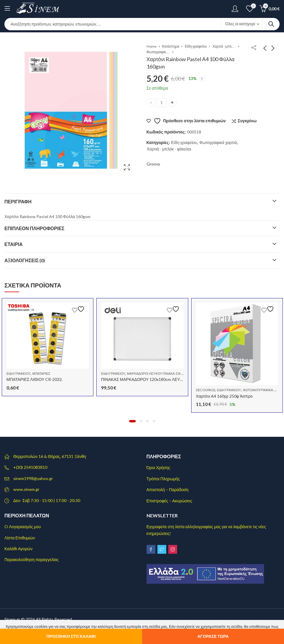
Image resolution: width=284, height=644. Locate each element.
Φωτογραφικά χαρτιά (158, 52)
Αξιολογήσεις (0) (25, 260)
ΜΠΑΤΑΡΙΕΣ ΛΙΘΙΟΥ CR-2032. (35, 379)
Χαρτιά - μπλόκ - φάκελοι (224, 46)
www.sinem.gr (26, 489)
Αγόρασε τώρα (213, 636)
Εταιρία (14, 244)
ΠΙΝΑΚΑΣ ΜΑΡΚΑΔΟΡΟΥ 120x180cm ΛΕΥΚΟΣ (145, 379)
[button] (132, 421)
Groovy (153, 164)
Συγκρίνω (247, 121)
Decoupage (206, 390)
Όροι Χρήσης (158, 467)
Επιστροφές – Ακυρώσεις (169, 501)
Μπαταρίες (41, 373)
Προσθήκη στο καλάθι (71, 636)
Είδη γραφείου (196, 46)
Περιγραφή (18, 201)
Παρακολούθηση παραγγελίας (32, 559)
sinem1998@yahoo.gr (33, 478)
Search (271, 24)
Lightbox (127, 167)
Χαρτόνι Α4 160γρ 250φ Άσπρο (224, 396)
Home (152, 46)
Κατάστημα (171, 46)
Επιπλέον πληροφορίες (34, 228)
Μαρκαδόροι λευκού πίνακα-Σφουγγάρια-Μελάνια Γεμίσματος (180, 373)
